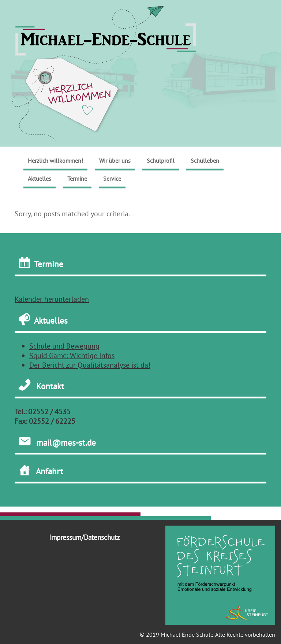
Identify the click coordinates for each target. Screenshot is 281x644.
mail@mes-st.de (66, 442)
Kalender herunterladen (52, 299)
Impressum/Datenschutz (85, 537)
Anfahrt (49, 471)
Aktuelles (40, 179)
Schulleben (205, 161)
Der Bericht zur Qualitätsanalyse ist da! (90, 365)
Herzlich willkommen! (55, 161)
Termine (77, 179)
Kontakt (50, 386)
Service (112, 179)
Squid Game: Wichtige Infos (72, 356)
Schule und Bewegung (64, 346)
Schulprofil (161, 161)
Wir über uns (115, 161)
